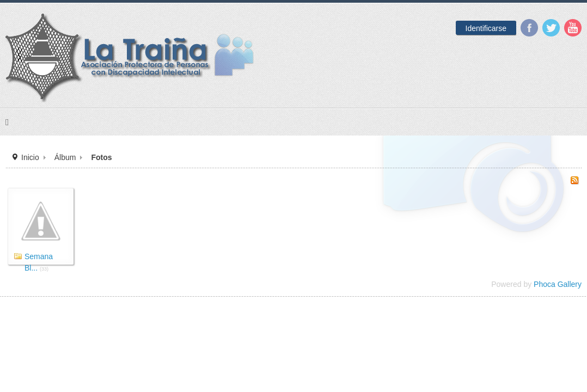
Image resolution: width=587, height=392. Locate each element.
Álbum (173, 223)
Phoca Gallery (519, 350)
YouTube (546, 28)
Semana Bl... (163, 324)
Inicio (139, 223)
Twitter (524, 28)
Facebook (503, 28)
